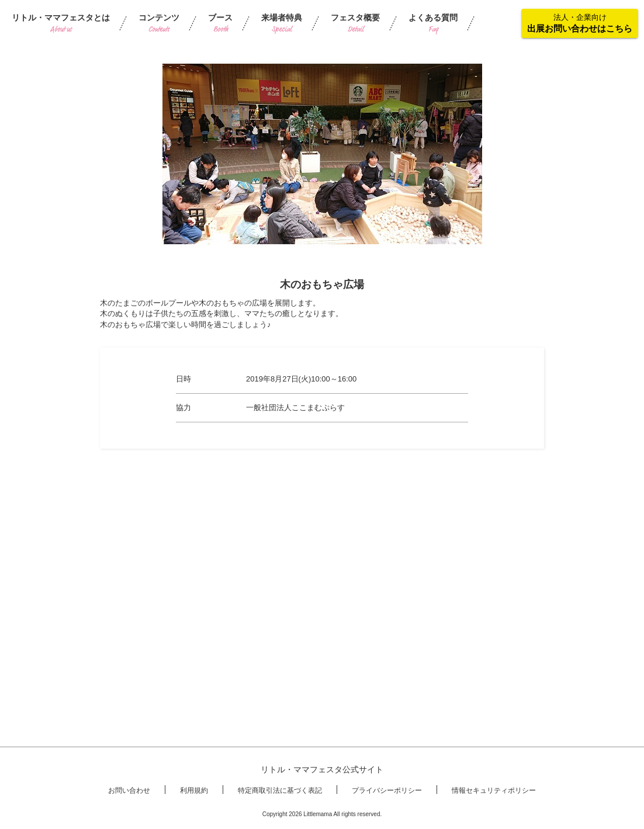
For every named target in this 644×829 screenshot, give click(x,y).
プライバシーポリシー (387, 790)
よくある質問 (433, 23)
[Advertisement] (322, 539)
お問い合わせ (129, 790)
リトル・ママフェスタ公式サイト (322, 769)
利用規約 (194, 790)
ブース (220, 23)
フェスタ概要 (355, 23)
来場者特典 (282, 23)
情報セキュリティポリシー (494, 790)
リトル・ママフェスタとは (61, 23)
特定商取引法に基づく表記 (280, 790)
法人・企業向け (580, 23)
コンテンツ (159, 23)
